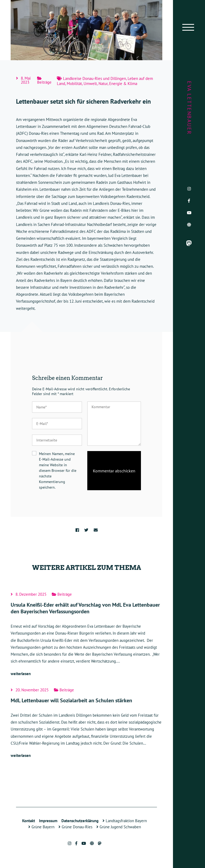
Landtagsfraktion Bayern (125, 821)
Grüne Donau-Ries (75, 827)
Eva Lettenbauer (189, 108)
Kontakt (29, 821)
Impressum (48, 821)
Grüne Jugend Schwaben (119, 827)
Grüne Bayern (41, 827)
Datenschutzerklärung (80, 821)
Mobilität (74, 84)
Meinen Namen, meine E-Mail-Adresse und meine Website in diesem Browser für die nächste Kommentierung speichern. (58, 470)
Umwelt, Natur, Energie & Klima (110, 84)
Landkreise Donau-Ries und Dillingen (94, 78)
